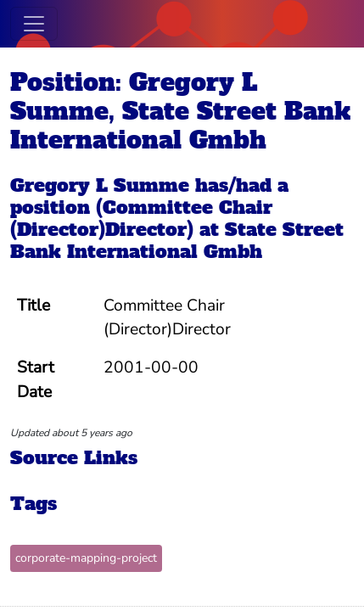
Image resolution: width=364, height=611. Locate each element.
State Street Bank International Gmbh (177, 241)
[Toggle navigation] (34, 24)
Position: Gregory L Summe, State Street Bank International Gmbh (180, 111)
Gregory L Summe (100, 185)
